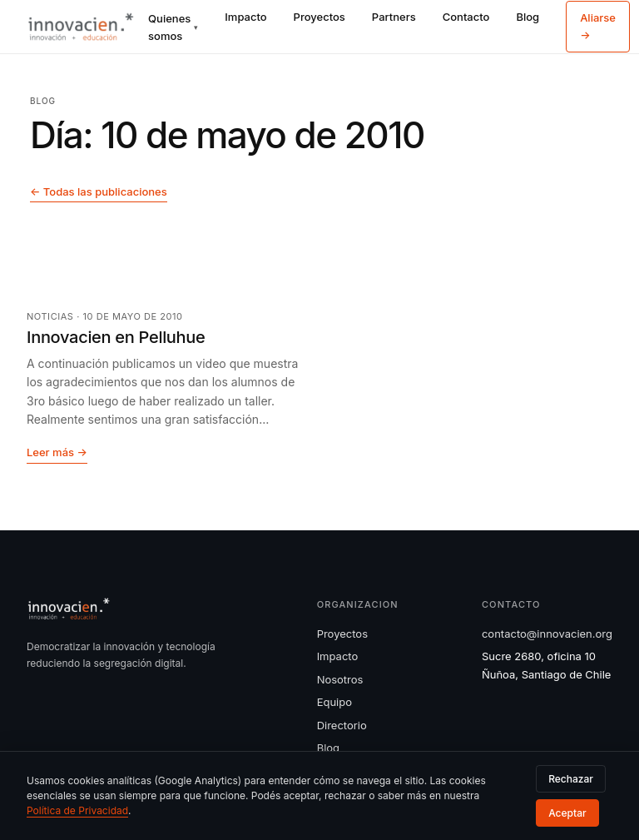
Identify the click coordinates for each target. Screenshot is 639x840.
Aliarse (598, 26)
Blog (528, 17)
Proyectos (319, 17)
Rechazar (571, 779)
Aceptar (567, 813)
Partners (394, 17)
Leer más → (57, 452)
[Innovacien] (81, 27)
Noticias (50, 316)
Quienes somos (173, 27)
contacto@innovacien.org (547, 634)
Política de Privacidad (77, 810)
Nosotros (340, 679)
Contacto (466, 17)
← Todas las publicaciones (99, 191)
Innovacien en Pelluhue (116, 337)
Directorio (342, 725)
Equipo (334, 702)
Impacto (245, 17)
